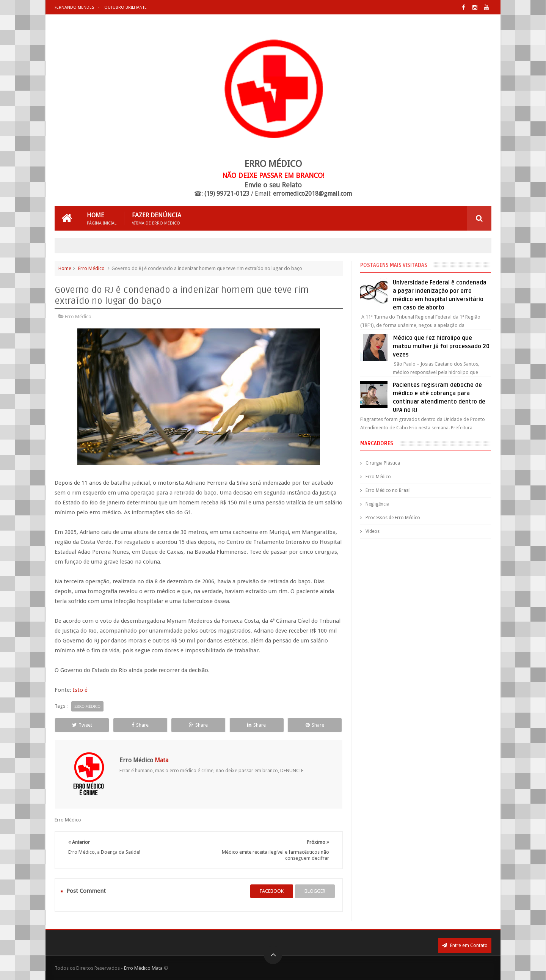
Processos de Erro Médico (393, 518)
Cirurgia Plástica (383, 463)
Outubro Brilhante (126, 7)
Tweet (82, 725)
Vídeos (373, 531)
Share (140, 725)
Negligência (377, 504)
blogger (315, 891)
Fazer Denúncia (157, 218)
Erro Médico (91, 268)
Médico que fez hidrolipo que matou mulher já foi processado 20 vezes (441, 346)
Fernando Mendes (74, 7)
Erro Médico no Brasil (388, 490)
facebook (272, 891)
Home (102, 218)
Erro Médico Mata (143, 968)
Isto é (80, 690)
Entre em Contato (465, 945)
